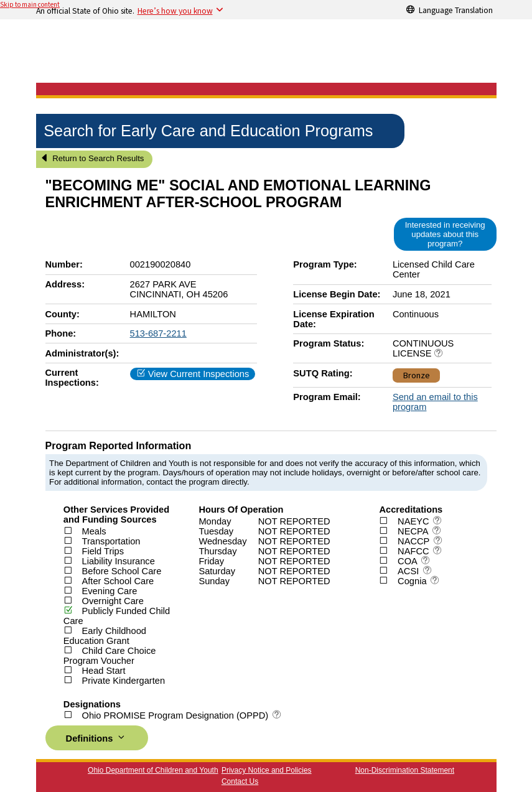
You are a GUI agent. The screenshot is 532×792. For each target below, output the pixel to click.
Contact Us (240, 781)
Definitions (97, 738)
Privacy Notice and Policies (267, 770)
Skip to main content (30, 5)
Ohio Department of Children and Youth (153, 770)
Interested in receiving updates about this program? (445, 234)
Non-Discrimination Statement (405, 770)
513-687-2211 (158, 333)
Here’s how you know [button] (175, 11)
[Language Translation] (450, 9)
